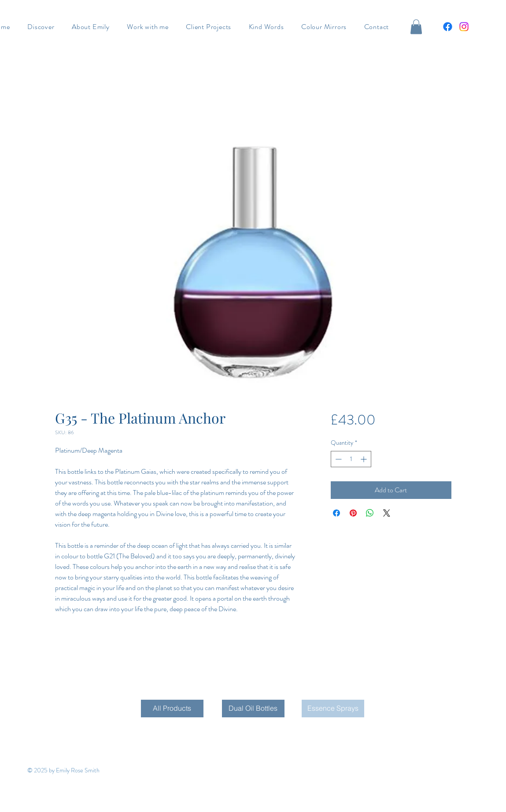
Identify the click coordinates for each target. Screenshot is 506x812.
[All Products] (172, 709)
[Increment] (364, 459)
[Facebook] (448, 27)
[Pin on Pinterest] (353, 513)
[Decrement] (338, 459)
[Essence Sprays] (333, 709)
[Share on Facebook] (336, 513)
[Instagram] (464, 27)
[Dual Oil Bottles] (253, 709)
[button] (416, 27)
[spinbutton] (351, 459)
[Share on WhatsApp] (370, 513)
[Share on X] (387, 513)
